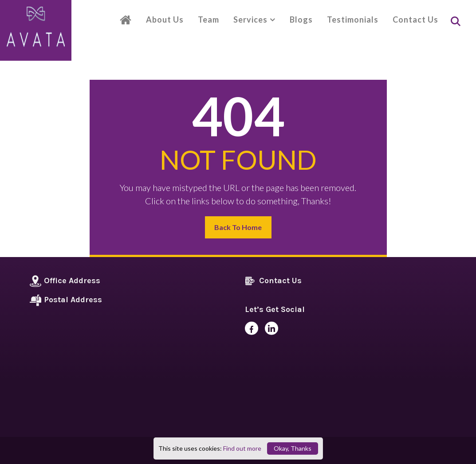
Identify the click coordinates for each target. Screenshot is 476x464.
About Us (165, 19)
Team (208, 19)
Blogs (301, 19)
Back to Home (238, 227)
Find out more (242, 448)
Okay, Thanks (293, 448)
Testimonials (353, 19)
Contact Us (415, 19)
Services (250, 19)
